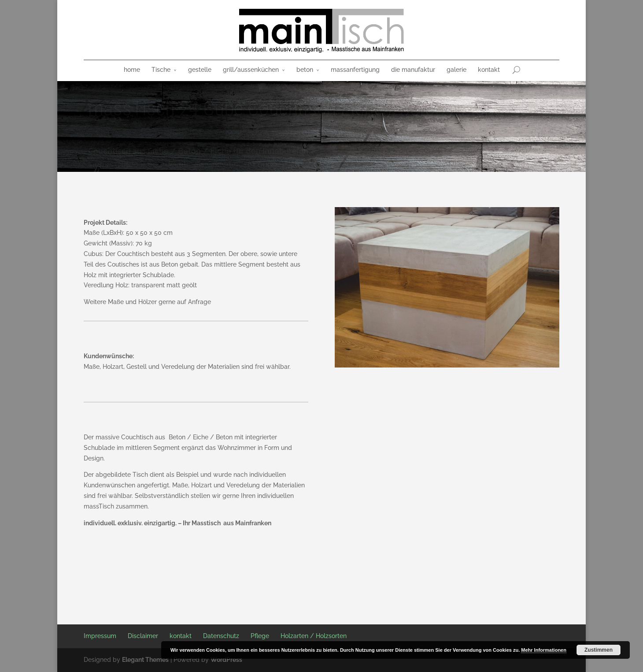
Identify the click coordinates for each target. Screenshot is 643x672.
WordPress (226, 660)
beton (305, 70)
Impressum (100, 636)
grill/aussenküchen (251, 70)
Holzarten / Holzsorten (314, 636)
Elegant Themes (145, 660)
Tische (161, 70)
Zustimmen (599, 650)
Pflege (260, 636)
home (132, 70)
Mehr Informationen (544, 650)
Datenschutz (221, 636)
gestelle (200, 70)
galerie (456, 70)
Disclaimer (143, 636)
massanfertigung (355, 70)
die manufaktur (413, 70)
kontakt (489, 70)
